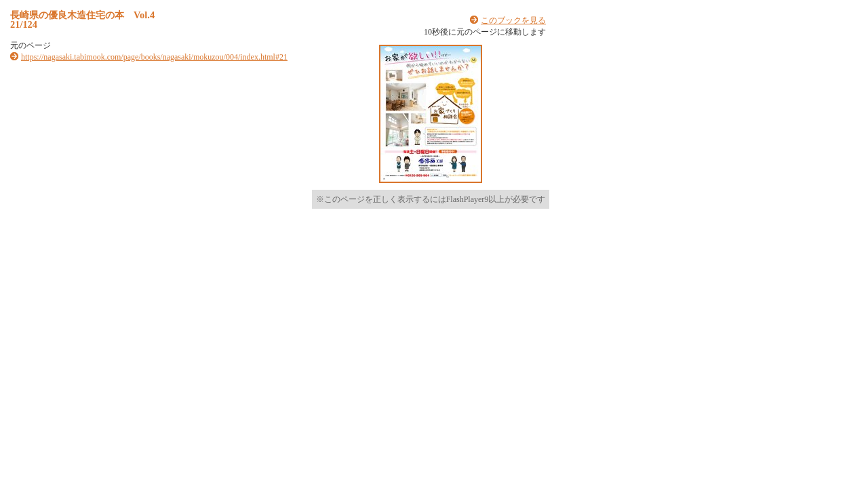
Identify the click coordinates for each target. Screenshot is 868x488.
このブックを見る (513, 20)
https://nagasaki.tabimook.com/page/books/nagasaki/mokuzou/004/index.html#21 (154, 57)
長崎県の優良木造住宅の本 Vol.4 (82, 15)
